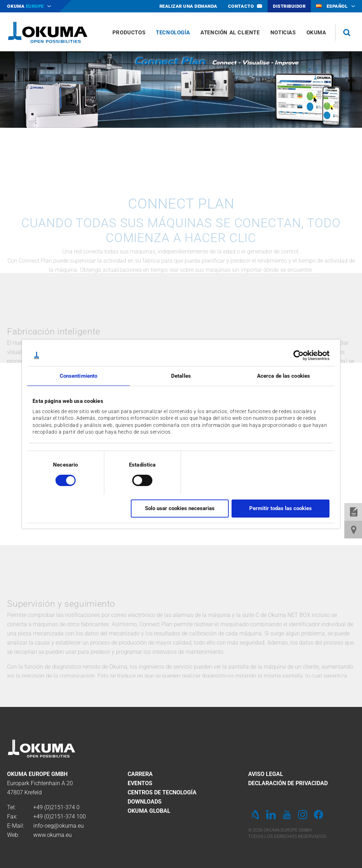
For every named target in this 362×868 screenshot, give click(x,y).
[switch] (137, 479)
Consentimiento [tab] (78, 376)
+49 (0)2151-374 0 (56, 807)
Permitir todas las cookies (281, 508)
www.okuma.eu (52, 835)
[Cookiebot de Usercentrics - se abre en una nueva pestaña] (299, 355)
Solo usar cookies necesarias (180, 508)
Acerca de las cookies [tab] (284, 376)
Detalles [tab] (181, 376)
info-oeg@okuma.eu (59, 826)
